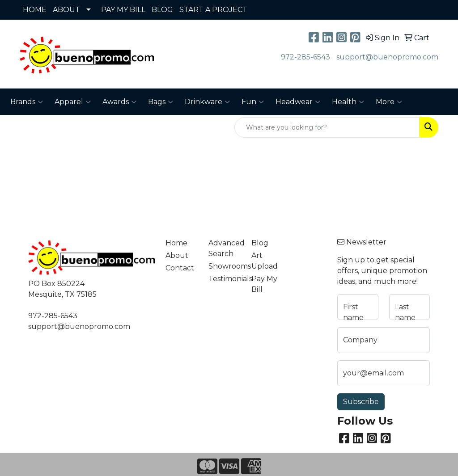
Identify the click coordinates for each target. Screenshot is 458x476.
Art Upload (265, 261)
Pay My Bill (264, 284)
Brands (27, 102)
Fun (253, 102)
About (177, 255)
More (389, 102)
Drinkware (207, 102)
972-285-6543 (305, 57)
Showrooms (225, 266)
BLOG (162, 10)
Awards (119, 102)
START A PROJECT (213, 10)
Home (176, 243)
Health (348, 102)
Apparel (73, 102)
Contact (180, 268)
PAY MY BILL (123, 10)
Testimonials (225, 279)
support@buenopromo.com (387, 57)
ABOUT (66, 10)
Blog (260, 243)
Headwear (298, 102)
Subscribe (361, 402)
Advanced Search (225, 248)
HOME (35, 10)
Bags (161, 102)
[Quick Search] (327, 127)
